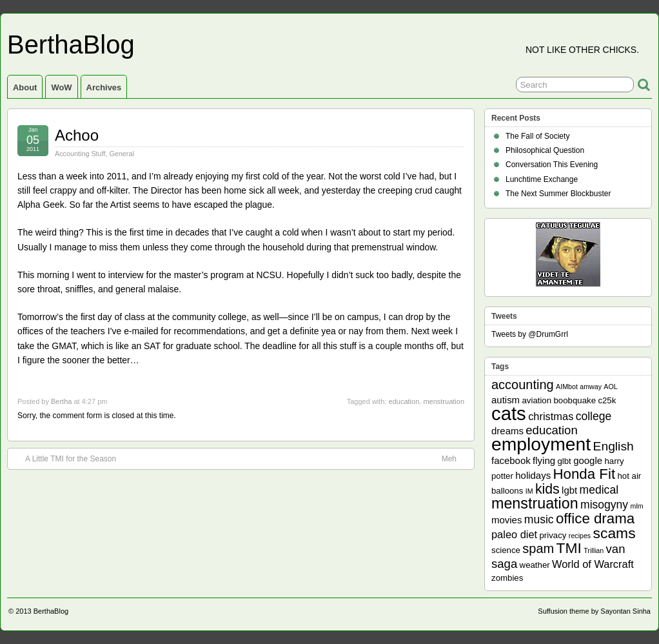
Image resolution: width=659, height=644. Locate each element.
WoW (61, 87)
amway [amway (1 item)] (591, 387)
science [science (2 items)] (506, 550)
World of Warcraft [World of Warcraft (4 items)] (593, 564)
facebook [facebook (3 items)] (511, 460)
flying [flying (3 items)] (544, 460)
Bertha (61, 401)
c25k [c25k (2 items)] (607, 400)
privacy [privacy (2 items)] (553, 535)
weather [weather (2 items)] (535, 565)
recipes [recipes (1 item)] (580, 536)
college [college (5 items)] (594, 416)
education (404, 401)
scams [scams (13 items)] (615, 533)
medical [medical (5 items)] (599, 490)
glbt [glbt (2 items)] (564, 461)
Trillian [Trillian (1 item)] (594, 550)
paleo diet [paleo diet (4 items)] (514, 534)
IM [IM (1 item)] (529, 491)
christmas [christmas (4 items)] (551, 416)
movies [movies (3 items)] (507, 520)
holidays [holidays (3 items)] (533, 475)
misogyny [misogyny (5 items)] (604, 505)
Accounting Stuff (80, 154)
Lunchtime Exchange (542, 179)
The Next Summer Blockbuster (558, 194)
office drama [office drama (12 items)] (595, 518)
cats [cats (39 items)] (509, 413)
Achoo (77, 135)
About (25, 87)
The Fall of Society (537, 136)
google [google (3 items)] (588, 460)
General (121, 154)
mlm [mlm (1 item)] (637, 506)
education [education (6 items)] (551, 430)
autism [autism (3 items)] (506, 400)
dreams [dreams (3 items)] (507, 431)
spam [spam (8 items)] (538, 548)
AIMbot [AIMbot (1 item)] (567, 387)
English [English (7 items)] (614, 446)
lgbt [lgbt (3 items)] (569, 490)
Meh (456, 458)
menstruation (444, 401)
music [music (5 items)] (539, 519)
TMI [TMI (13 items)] (569, 548)
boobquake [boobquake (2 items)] (575, 400)
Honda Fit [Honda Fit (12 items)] (585, 474)
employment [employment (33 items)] (541, 444)
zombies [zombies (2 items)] (507, 578)
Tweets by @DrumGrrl (530, 334)
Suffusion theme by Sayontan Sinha (594, 611)
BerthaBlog (71, 45)
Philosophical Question (545, 150)
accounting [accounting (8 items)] (523, 385)
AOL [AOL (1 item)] (610, 387)
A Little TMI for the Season (64, 458)
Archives (104, 87)
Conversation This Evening (552, 165)
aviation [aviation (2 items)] (536, 400)
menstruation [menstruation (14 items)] (535, 503)
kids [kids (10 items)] (547, 489)
